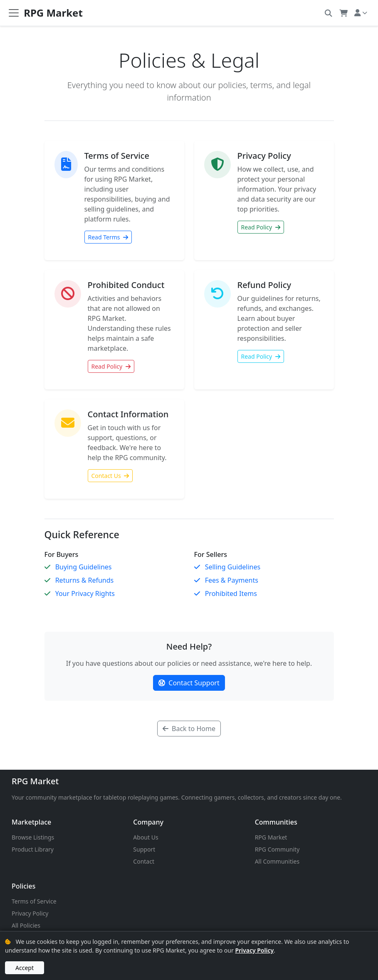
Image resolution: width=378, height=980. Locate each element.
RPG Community (277, 849)
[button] (328, 13)
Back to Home (189, 729)
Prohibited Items (231, 593)
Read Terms (108, 237)
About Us (146, 837)
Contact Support (189, 683)
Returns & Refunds (85, 580)
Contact (144, 861)
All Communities (277, 861)
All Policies (26, 925)
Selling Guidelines (233, 567)
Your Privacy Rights (85, 593)
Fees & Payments (232, 580)
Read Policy (261, 227)
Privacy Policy (30, 913)
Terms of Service (34, 901)
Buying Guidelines (84, 567)
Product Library (33, 849)
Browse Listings (33, 837)
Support (144, 849)
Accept (25, 968)
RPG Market (35, 781)
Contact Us (110, 476)
